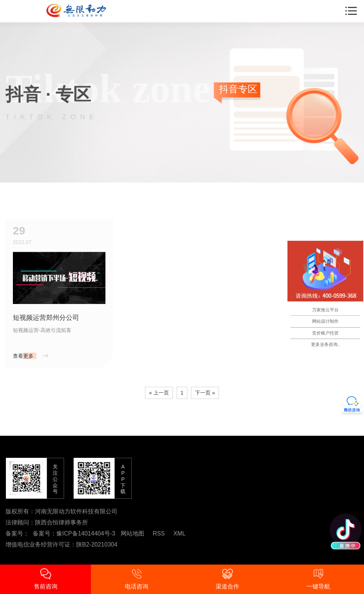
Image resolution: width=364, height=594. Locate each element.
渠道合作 (227, 579)
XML (179, 533)
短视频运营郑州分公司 (46, 318)
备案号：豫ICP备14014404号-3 (74, 533)
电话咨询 (137, 579)
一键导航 (318, 579)
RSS (159, 533)
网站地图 (132, 533)
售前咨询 (46, 579)
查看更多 (23, 356)
